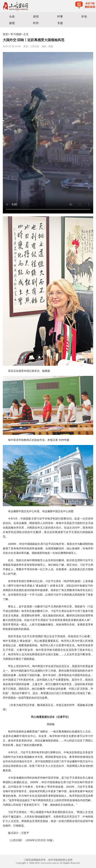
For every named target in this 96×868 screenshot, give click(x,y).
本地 (84, 16)
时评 (36, 23)
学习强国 (16, 34)
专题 (60, 23)
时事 (60, 16)
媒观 (12, 23)
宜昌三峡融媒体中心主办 (24, 6)
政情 (36, 16)
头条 (12, 16)
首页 (5, 34)
